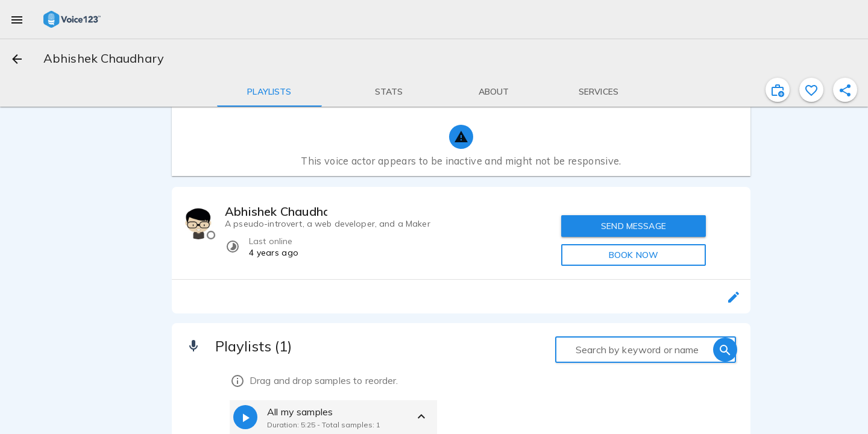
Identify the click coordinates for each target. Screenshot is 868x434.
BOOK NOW (634, 255)
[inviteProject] (778, 90)
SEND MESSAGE (634, 226)
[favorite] (811, 90)
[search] (725, 350)
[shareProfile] (845, 90)
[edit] (734, 297)
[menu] (17, 19)
